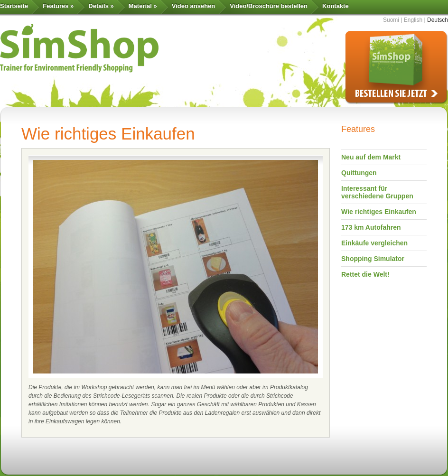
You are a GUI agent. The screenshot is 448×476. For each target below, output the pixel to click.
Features (58, 6)
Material (143, 6)
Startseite (14, 6)
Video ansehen (194, 6)
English (413, 20)
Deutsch (438, 20)
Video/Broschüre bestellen (269, 6)
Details (101, 6)
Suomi (391, 20)
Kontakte (336, 6)
